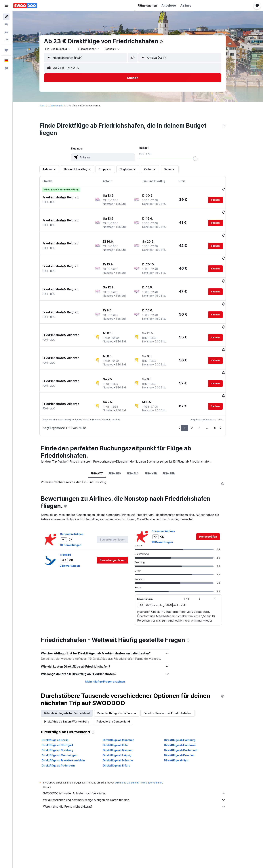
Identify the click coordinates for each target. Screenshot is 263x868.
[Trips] (6, 50)
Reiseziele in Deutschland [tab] (119, 681)
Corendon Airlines (77, 493)
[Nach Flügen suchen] (6, 17)
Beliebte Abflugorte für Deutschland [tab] (72, 673)
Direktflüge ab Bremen (123, 710)
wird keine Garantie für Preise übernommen (144, 742)
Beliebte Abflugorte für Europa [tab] (122, 673)
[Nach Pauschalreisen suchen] (6, 40)
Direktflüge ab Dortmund (185, 710)
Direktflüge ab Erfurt (121, 725)
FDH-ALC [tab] (138, 433)
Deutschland (61, 106)
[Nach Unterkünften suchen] (6, 24)
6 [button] (220, 387)
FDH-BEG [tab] (120, 433)
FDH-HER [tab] (156, 433)
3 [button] (205, 387)
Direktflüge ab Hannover (185, 705)
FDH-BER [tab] (174, 433)
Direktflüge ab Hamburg (185, 699)
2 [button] (197, 387)
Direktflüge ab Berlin (60, 699)
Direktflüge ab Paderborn (63, 725)
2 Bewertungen (75, 525)
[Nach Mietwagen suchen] (6, 32)
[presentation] (167, 42)
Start (47, 106)
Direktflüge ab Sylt (181, 720)
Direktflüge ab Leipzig (122, 715)
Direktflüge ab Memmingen (65, 715)
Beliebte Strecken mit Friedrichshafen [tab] (173, 673)
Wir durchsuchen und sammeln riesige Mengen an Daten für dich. (140, 759)
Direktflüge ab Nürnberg (63, 710)
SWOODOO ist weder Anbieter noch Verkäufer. (140, 753)
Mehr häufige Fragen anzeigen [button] (110, 641)
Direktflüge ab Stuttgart (63, 705)
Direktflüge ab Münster (123, 720)
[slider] (201, 159)
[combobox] (63, 49)
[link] (213, 496)
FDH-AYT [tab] (102, 433)
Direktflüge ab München (124, 699)
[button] (6, 6)
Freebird (71, 514)
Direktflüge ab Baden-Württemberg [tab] (72, 681)
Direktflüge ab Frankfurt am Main (68, 720)
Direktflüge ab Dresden (184, 715)
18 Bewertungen (76, 504)
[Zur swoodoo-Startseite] (25, 6)
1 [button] (190, 387)
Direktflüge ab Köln (120, 705)
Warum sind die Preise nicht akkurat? (140, 766)
